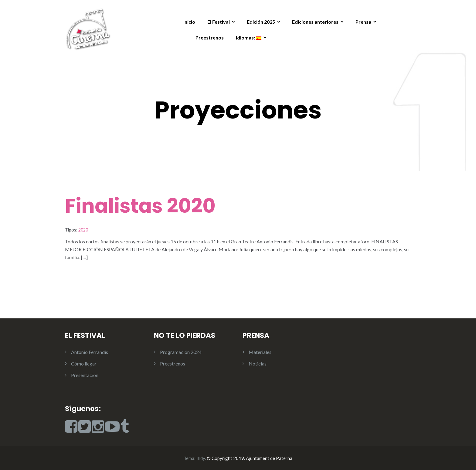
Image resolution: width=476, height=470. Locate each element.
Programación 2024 (181, 352)
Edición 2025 (261, 22)
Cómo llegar (84, 364)
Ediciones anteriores (315, 22)
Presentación (85, 375)
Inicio (189, 22)
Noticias (258, 364)
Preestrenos (210, 38)
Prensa (363, 22)
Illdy (201, 458)
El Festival (219, 22)
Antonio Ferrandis (90, 352)
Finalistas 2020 (140, 206)
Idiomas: (249, 38)
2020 (83, 230)
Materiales (260, 352)
